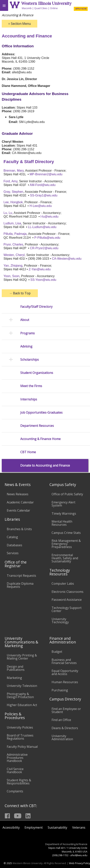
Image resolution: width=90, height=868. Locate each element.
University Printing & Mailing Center (22, 657)
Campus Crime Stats (66, 533)
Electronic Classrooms (67, 592)
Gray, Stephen (13, 192)
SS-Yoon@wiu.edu (43, 280)
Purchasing (60, 690)
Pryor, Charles (13, 244)
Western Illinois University (46, 3)
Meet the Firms (31, 386)
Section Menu (20, 24)
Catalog (12, 537)
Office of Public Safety (67, 494)
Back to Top (20, 293)
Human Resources (65, 682)
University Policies (20, 727)
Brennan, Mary (14, 171)
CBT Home (28, 452)
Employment (34, 827)
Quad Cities (41, 8)
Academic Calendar (20, 502)
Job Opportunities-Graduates (41, 413)
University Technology (60, 621)
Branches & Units (19, 529)
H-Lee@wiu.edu (41, 206)
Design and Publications (16, 668)
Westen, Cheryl (14, 255)
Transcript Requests (21, 576)
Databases (14, 545)
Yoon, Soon (11, 276)
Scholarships (30, 360)
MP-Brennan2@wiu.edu (46, 174)
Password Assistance (67, 600)
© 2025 (8, 863)
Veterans (79, 827)
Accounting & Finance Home (40, 439)
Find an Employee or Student (66, 710)
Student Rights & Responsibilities (19, 782)
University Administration (62, 737)
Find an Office (61, 720)
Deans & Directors (65, 728)
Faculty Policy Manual (22, 747)
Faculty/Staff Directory (36, 307)
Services (13, 553)
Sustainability (57, 827)
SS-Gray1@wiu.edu (44, 195)
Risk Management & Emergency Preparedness (66, 544)
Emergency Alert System (63, 504)
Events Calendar (18, 510)
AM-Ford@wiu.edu (43, 185)
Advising (26, 346)
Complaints (15, 791)
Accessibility (11, 827)
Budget (57, 652)
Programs (28, 333)
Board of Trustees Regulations (20, 737)
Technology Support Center (67, 609)
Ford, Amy (10, 181)
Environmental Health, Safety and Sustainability (65, 558)
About (25, 320)
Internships (29, 399)
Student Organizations (37, 373)
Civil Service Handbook (15, 770)
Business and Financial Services (64, 661)
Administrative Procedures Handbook (17, 758)
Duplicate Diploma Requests (20, 585)
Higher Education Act (22, 705)
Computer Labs (63, 584)
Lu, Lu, (8, 213)
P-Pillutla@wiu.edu (47, 238)
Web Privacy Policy (79, 863)
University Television (22, 686)
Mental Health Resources (62, 523)
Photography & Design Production (20, 695)
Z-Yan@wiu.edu (40, 269)
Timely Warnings (64, 514)
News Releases (18, 494)
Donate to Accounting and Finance (45, 466)
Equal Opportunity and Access (65, 672)
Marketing (14, 678)
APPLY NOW (81, 9)
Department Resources (37, 426)
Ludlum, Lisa (12, 223)
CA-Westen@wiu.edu (67, 259)
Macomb (27, 8)
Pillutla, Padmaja (15, 234)
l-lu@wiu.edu (50, 217)
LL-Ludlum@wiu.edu (42, 227)
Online (54, 8)
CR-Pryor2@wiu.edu (44, 248)
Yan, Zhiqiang (13, 266)
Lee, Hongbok (13, 202)
